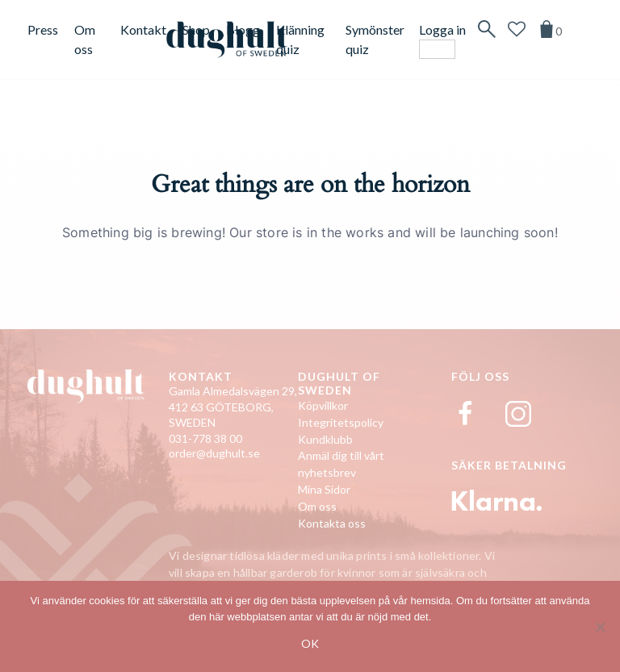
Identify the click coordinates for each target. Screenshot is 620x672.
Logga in (442, 29)
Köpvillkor (323, 405)
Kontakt (143, 29)
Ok (310, 643)
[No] (600, 627)
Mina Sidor (324, 489)
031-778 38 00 (205, 438)
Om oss (317, 506)
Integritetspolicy (341, 422)
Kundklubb (325, 439)
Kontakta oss (332, 523)
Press (43, 29)
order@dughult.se (214, 453)
